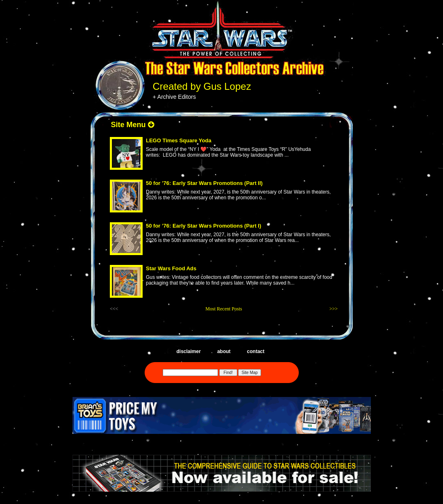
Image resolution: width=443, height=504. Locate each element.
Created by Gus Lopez (202, 86)
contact (256, 351)
